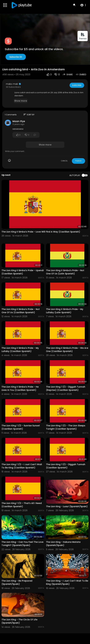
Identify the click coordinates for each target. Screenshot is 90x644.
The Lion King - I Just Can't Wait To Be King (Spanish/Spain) (67, 582)
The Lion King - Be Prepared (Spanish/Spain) (17, 582)
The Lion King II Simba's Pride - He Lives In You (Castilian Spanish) (20, 388)
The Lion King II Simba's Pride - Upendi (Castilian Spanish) (23, 272)
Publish (78, 161)
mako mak (14, 84)
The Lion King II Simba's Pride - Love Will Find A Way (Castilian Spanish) (41, 232)
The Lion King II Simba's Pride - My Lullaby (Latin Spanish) (65, 311)
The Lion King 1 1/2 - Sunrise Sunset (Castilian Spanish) (21, 427)
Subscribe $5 (16, 57)
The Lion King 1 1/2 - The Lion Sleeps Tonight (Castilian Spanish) (66, 427)
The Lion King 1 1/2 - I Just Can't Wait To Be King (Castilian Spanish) (22, 466)
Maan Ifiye (19, 121)
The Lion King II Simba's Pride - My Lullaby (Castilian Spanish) (20, 350)
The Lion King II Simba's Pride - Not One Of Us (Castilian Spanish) (21, 311)
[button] (83, 5)
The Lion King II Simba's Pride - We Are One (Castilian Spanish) (67, 350)
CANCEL (64, 161)
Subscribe (77, 85)
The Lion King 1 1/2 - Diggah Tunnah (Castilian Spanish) (66, 466)
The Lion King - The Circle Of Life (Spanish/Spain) (19, 621)
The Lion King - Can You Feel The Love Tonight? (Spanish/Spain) (22, 544)
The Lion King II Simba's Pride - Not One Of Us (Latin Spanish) (65, 272)
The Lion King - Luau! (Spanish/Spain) (67, 506)
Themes (83, 36)
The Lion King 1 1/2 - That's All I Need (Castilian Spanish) (22, 505)
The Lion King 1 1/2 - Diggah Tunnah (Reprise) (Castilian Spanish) (66, 388)
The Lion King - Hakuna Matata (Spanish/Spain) (63, 544)
